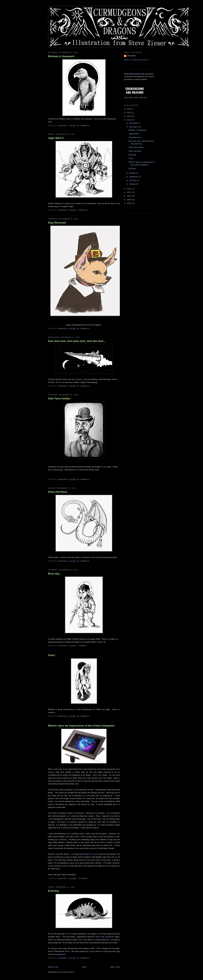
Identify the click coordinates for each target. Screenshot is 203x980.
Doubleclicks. (60, 954)
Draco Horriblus (58, 492)
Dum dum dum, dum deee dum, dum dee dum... (77, 341)
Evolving (53, 891)
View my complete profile (136, 60)
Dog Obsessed (57, 223)
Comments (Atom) (67, 972)
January (133, 184)
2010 (129, 196)
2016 (129, 109)
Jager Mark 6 (56, 138)
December (134, 123)
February (133, 180)
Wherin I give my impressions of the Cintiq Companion (81, 726)
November (134, 127)
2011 (129, 192)
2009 (129, 200)
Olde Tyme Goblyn (59, 399)
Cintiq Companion (107, 937)
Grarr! (52, 655)
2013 (129, 120)
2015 (129, 113)
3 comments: (83, 210)
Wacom (51, 772)
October (133, 173)
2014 (129, 116)
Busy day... (55, 574)
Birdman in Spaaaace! (61, 56)
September (134, 177)
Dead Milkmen (96, 951)
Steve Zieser (135, 74)
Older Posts (115, 967)
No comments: (84, 126)
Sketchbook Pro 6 (87, 854)
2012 (129, 189)
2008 (129, 203)
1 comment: (82, 646)
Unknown (131, 56)
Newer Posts (53, 967)
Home (84, 967)
